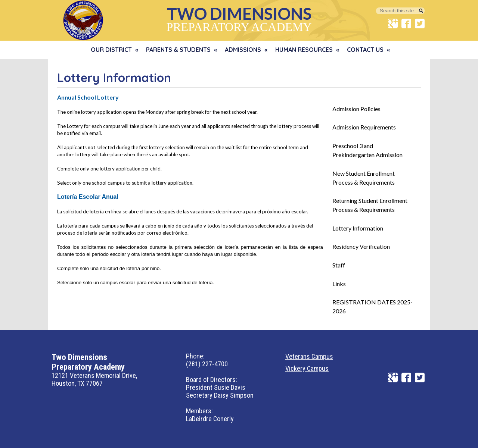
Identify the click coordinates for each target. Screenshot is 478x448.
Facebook (406, 24)
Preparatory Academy (239, 18)
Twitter (420, 24)
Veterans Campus (309, 356)
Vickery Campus (307, 368)
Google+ (393, 24)
